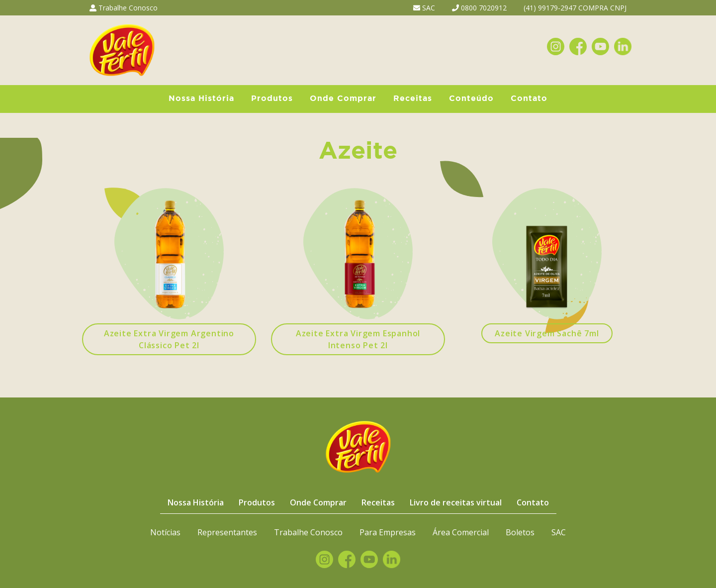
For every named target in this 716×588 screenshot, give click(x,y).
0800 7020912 (479, 8)
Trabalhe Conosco (124, 8)
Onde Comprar (343, 99)
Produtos (272, 99)
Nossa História (201, 99)
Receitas (413, 99)
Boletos (520, 532)
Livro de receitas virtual (456, 502)
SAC (424, 8)
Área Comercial (461, 532)
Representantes (227, 532)
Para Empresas (388, 532)
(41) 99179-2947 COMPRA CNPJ (575, 8)
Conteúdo (471, 99)
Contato (529, 99)
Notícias (165, 532)
